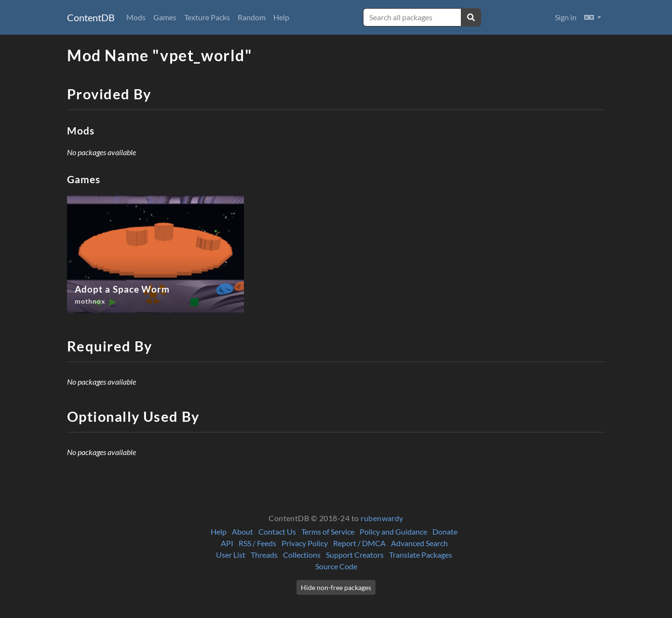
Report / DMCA (359, 543)
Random (252, 17)
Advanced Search (419, 543)
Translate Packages (421, 555)
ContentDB (91, 17)
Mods (136, 17)
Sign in (566, 17)
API (227, 543)
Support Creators (355, 555)
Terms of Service (328, 531)
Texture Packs (207, 17)
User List (231, 555)
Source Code (336, 566)
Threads (264, 555)
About (242, 531)
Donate (445, 531)
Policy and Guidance (393, 531)
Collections (302, 555)
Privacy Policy (305, 543)
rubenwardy (382, 518)
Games (165, 17)
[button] (593, 17)
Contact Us (277, 531)
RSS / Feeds (257, 543)
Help (281, 17)
